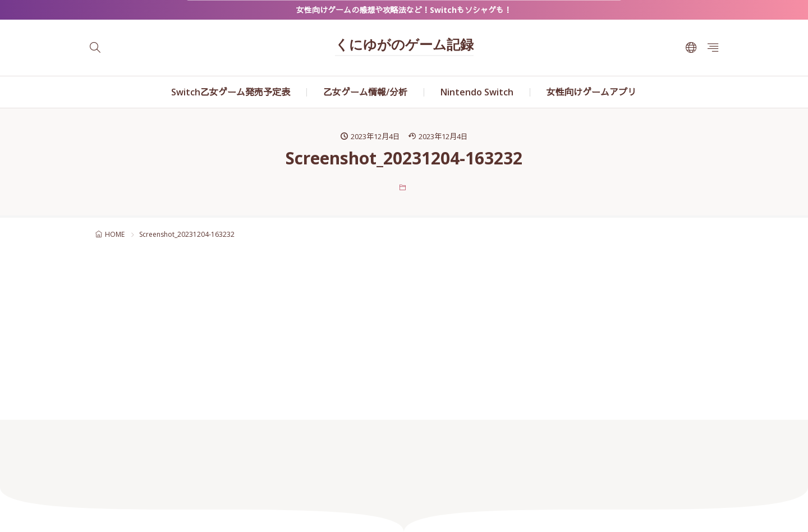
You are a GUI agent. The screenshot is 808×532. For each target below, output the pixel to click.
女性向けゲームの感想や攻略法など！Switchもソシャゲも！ (404, 10)
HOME (115, 234)
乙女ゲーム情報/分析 (365, 92)
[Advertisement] (404, 327)
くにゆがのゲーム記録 (404, 46)
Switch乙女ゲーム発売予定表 (231, 92)
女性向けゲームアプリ (591, 92)
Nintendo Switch (477, 92)
